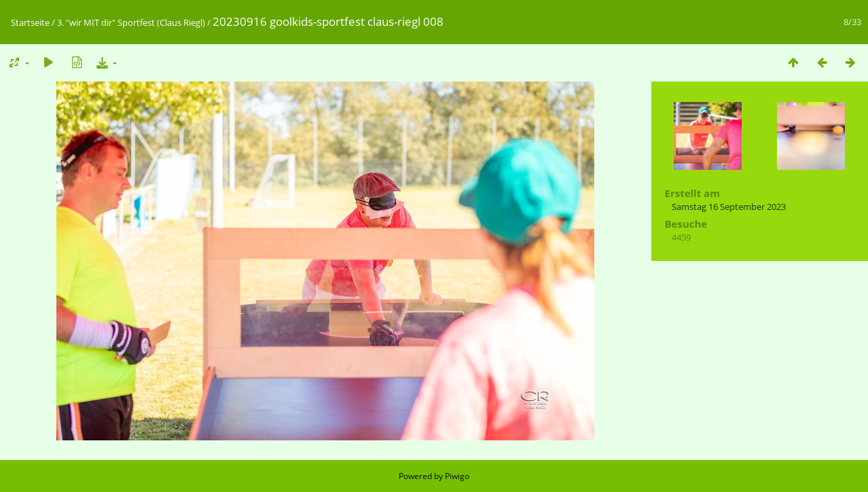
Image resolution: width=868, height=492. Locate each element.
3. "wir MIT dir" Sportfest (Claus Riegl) (131, 22)
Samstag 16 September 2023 (729, 207)
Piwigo (457, 476)
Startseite (30, 22)
